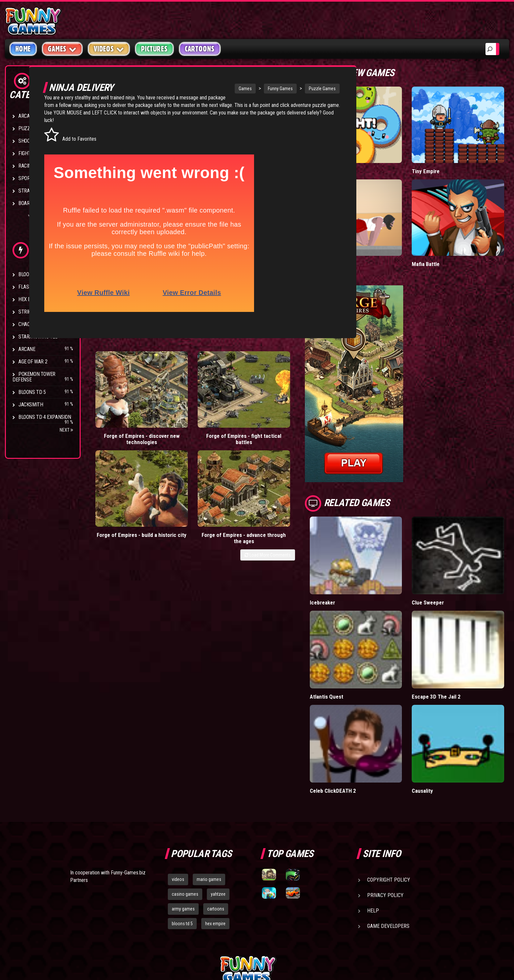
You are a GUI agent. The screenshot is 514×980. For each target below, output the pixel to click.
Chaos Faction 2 (37, 324)
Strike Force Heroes (42, 312)
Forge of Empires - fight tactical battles (181, 402)
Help (373, 836)
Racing (26, 166)
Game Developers (388, 851)
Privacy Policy (385, 820)
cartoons (216, 834)
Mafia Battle (444, 234)
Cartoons (200, 49)
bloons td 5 (182, 849)
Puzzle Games (297, 89)
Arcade (27, 116)
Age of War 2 (33, 362)
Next (66, 430)
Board (26, 203)
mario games (209, 805)
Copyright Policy (389, 805)
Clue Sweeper (446, 558)
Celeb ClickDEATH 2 (369, 716)
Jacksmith (31, 405)
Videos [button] (109, 49)
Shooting (29, 141)
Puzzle (27, 128)
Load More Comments (303, 425)
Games (220, 89)
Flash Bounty (34, 287)
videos (178, 805)
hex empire (215, 849)
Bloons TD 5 (32, 392)
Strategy (29, 191)
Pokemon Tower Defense (34, 377)
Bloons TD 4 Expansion (45, 417)
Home (23, 49)
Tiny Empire (444, 156)
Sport (25, 178)
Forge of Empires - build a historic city (241, 402)
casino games (185, 819)
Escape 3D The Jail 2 (454, 637)
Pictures (154, 49)
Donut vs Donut (364, 156)
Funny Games (255, 89)
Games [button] (62, 49)
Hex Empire (31, 299)
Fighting (28, 153)
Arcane (27, 349)
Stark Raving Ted (38, 337)
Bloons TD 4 (32, 274)
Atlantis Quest (363, 637)
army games (183, 834)
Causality (441, 716)
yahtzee (218, 819)
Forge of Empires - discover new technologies (120, 405)
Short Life (357, 234)
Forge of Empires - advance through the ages (300, 405)
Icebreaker (358, 558)
